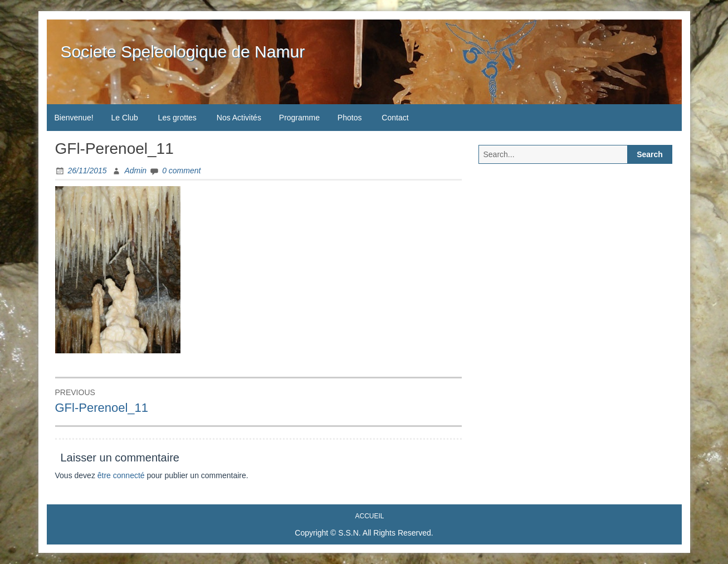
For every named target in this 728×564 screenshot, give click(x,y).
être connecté (121, 475)
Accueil (369, 516)
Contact (395, 118)
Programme (299, 118)
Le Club (124, 118)
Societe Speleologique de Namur (183, 52)
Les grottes (177, 118)
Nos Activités (239, 118)
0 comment (181, 171)
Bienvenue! (74, 118)
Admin (135, 171)
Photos (350, 118)
